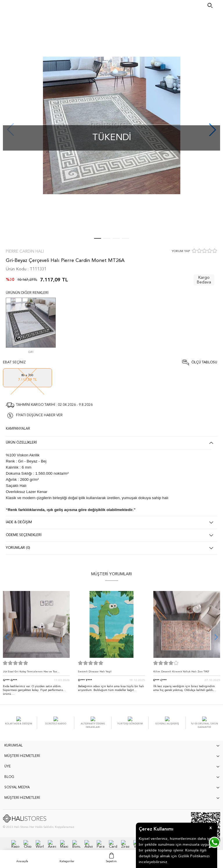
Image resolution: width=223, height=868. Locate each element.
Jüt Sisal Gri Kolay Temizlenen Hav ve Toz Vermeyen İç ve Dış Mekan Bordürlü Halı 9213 (33, 673)
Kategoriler (67, 861)
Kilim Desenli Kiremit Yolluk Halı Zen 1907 (181, 672)
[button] (216, 637)
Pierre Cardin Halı (25, 251)
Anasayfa (22, 861)
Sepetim (111, 861)
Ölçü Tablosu (204, 362)
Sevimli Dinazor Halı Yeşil (95, 672)
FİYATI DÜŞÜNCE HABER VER (39, 415)
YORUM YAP (181, 251)
